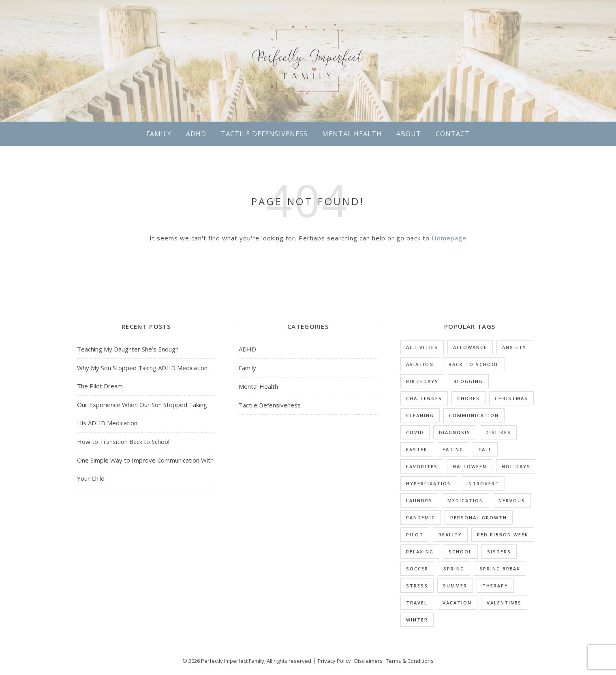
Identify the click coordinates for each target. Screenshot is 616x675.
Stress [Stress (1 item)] (417, 586)
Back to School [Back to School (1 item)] (474, 364)
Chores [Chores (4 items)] (468, 398)
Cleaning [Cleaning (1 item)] (420, 415)
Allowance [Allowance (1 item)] (470, 347)
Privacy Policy (334, 661)
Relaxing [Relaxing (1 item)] (420, 552)
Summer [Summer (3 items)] (455, 586)
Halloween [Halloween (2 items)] (470, 466)
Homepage (449, 238)
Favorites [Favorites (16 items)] (422, 466)
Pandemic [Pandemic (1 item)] (421, 517)
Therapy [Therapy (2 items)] (495, 586)
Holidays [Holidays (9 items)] (516, 466)
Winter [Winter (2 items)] (417, 620)
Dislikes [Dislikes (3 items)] (498, 432)
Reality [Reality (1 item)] (450, 535)
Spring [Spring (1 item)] (454, 569)
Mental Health (352, 134)
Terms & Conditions (410, 661)
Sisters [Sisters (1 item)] (499, 552)
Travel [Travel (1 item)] (417, 603)
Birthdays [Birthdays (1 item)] (422, 381)
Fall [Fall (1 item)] (485, 449)
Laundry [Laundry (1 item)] (419, 500)
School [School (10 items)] (460, 552)
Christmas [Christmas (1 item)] (511, 398)
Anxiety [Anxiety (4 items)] (514, 347)
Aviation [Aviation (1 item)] (420, 364)
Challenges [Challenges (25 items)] (424, 398)
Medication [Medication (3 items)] (465, 500)
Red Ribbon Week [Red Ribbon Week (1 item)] (503, 535)
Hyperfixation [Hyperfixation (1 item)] (429, 483)
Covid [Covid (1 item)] (415, 432)
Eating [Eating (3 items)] (453, 449)
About (409, 134)
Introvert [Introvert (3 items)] (483, 483)
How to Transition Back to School (123, 441)
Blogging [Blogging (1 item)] (468, 381)
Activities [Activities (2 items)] (422, 347)
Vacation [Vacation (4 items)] (457, 603)
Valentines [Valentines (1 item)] (504, 603)
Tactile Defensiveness (264, 134)
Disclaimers (368, 661)
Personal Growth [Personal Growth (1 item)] (479, 517)
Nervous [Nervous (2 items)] (512, 500)
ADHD (196, 134)
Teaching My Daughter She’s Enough (128, 349)
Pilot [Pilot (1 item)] (415, 535)
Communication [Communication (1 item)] (474, 415)
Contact (453, 134)
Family (159, 134)
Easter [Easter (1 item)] (417, 449)
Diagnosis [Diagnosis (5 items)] (455, 432)
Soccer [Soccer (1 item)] (417, 569)
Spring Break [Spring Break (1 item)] (500, 569)
